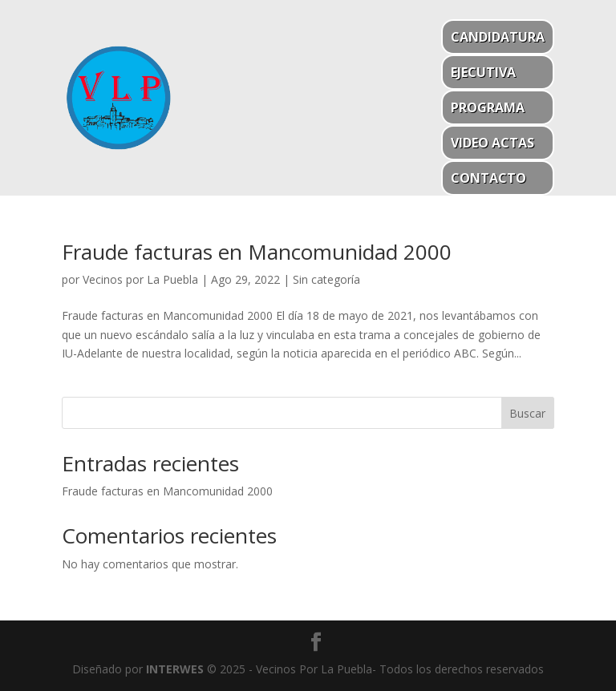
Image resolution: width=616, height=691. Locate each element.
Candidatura (498, 37)
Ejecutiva (483, 72)
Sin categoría (326, 279)
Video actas (492, 143)
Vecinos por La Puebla (140, 279)
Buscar (527, 413)
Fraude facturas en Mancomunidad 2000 (257, 252)
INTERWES (175, 669)
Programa (488, 107)
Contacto (488, 178)
